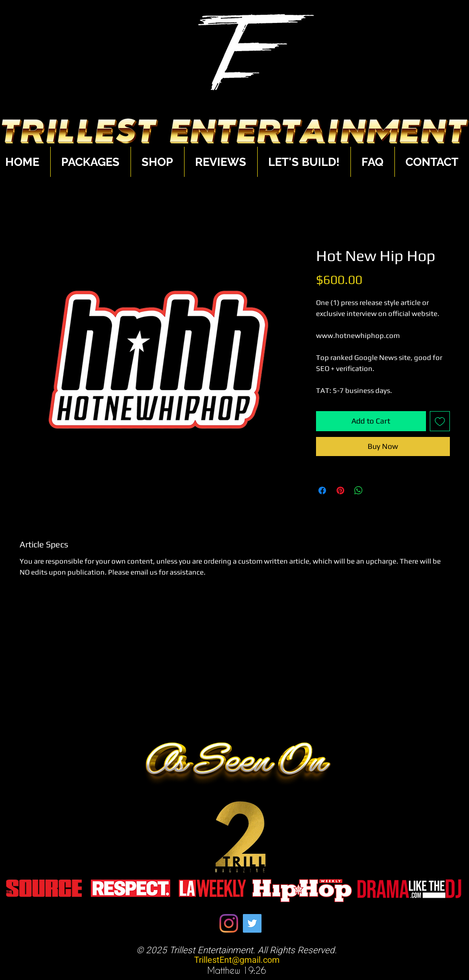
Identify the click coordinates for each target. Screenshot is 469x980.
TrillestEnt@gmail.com (237, 960)
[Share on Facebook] (322, 490)
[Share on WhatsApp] (359, 490)
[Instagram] (229, 923)
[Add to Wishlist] (440, 421)
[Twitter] (252, 923)
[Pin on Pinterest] (340, 490)
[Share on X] (377, 490)
